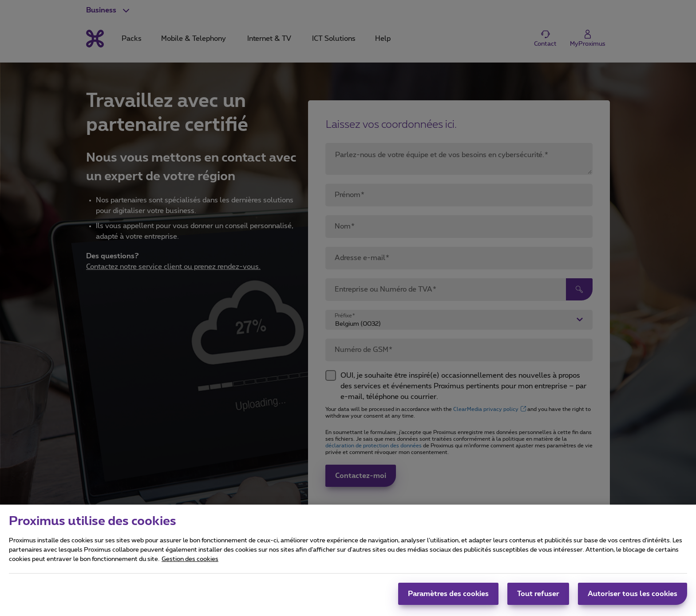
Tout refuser (538, 600)
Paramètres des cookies (448, 600)
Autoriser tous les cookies (633, 600)
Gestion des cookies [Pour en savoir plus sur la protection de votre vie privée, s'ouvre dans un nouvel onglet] (190, 566)
